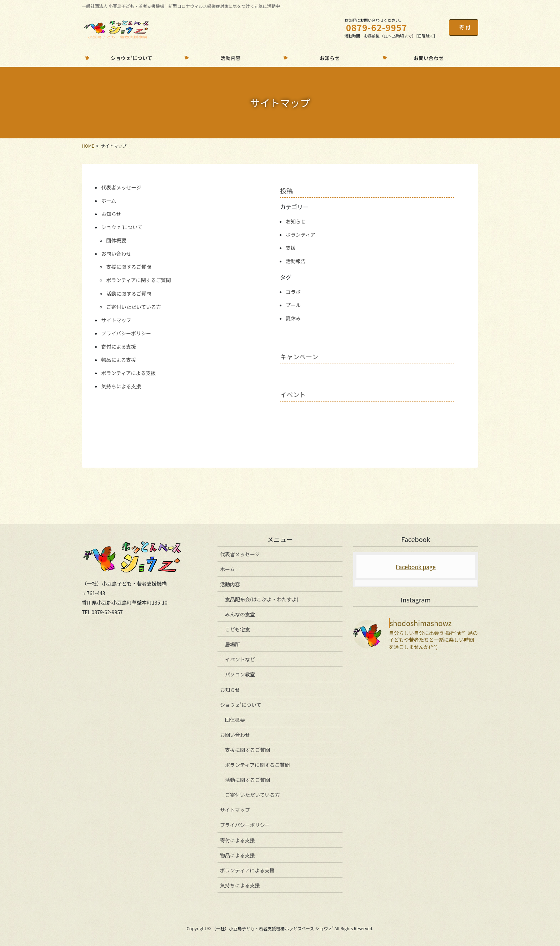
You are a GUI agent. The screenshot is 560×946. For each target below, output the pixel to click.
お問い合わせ (116, 253)
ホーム (109, 201)
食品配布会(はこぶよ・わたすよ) (262, 599)
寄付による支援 (119, 346)
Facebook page (416, 567)
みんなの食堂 (240, 614)
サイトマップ (116, 320)
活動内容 (230, 584)
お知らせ (111, 214)
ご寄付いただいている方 (134, 307)
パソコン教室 (240, 674)
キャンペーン (299, 356)
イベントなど (240, 659)
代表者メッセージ (121, 187)
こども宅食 (237, 629)
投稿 (286, 191)
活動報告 (296, 261)
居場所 (232, 644)
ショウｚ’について (122, 227)
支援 (291, 248)
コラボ (293, 292)
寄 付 (465, 27)
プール (293, 305)
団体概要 (116, 240)
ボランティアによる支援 (128, 373)
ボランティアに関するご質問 (138, 280)
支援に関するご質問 (129, 267)
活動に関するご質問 (129, 294)
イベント (293, 394)
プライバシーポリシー (126, 333)
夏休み (293, 318)
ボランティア (301, 235)
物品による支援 (119, 360)
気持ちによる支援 (121, 386)
